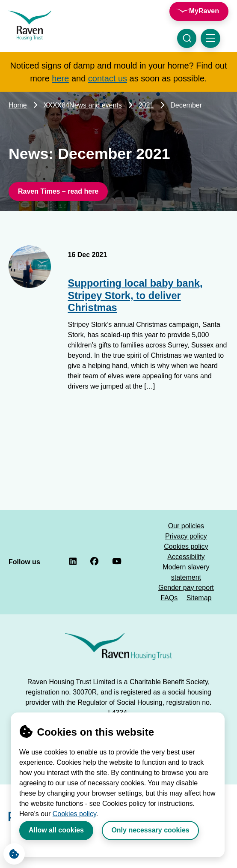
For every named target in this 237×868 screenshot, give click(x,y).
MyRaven (204, 11)
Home (18, 105)
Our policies (186, 526)
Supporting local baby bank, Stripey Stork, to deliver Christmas (135, 295)
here (60, 78)
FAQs (169, 598)
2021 (146, 105)
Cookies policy (74, 814)
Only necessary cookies (150, 830)
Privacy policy (186, 536)
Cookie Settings (11, 852)
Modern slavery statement (186, 572)
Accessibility (186, 557)
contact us (108, 78)
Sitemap (199, 598)
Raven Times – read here (58, 191)
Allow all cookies (56, 830)
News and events (96, 105)
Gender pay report (186, 588)
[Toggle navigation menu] (210, 38)
